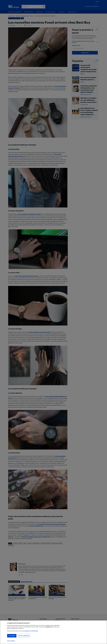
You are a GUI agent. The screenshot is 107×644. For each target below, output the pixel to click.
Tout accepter (12, 636)
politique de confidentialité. (31, 631)
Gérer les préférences (24, 636)
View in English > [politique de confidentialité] (11, 641)
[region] (53, 632)
